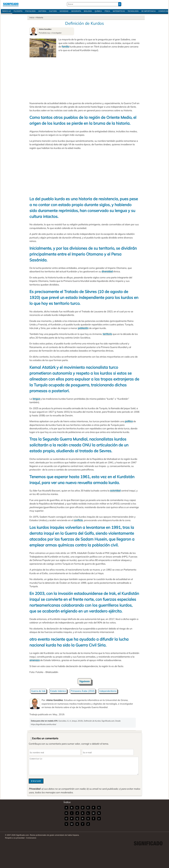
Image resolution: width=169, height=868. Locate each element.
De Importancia (148, 11)
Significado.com (11, 4)
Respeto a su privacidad (15, 838)
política (129, 421)
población (83, 328)
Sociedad (64, 11)
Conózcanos (31, 838)
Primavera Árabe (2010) (83, 691)
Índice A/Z (7, 11)
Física (107, 11)
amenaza (35, 660)
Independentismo (108, 691)
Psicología (30, 11)
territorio (107, 334)
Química (98, 11)
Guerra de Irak (38, 691)
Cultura (53, 11)
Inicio (32, 17)
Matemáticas (119, 11)
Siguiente (84, 681)
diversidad (107, 271)
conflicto (78, 520)
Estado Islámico (58, 691)
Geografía (76, 11)
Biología (88, 11)
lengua (36, 399)
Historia (42, 11)
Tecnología (133, 11)
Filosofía (18, 11)
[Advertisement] (85, 78)
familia (65, 47)
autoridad (115, 491)
